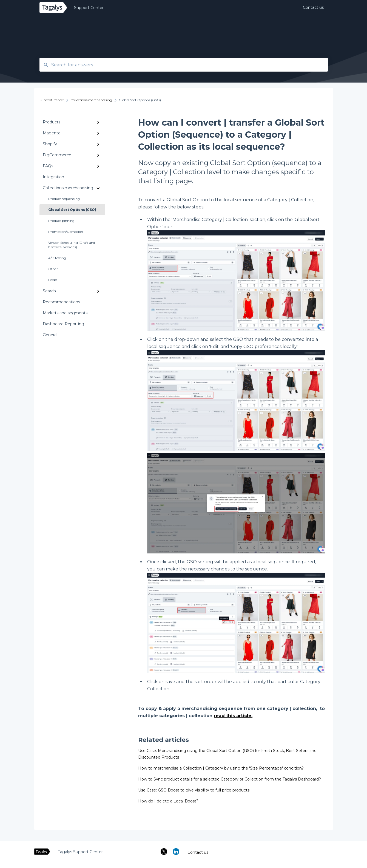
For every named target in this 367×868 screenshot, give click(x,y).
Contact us (198, 852)
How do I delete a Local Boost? (168, 801)
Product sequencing (64, 199)
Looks (53, 280)
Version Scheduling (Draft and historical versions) (72, 245)
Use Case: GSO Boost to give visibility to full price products (194, 790)
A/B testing (57, 258)
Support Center (89, 8)
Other (53, 269)
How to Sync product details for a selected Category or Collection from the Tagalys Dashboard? (230, 779)
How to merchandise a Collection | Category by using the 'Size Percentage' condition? (221, 768)
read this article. (233, 716)
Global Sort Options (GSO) (72, 210)
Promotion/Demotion (66, 232)
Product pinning (61, 221)
